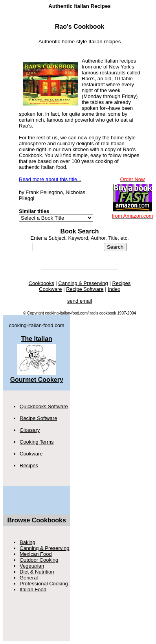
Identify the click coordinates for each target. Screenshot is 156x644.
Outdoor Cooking (39, 560)
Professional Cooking (44, 584)
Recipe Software (38, 418)
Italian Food (33, 589)
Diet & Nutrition (37, 572)
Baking (28, 542)
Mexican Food (36, 554)
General (29, 578)
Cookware (31, 454)
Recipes (29, 465)
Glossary (30, 430)
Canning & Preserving (44, 548)
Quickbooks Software (44, 406)
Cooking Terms (37, 442)
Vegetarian (32, 566)
